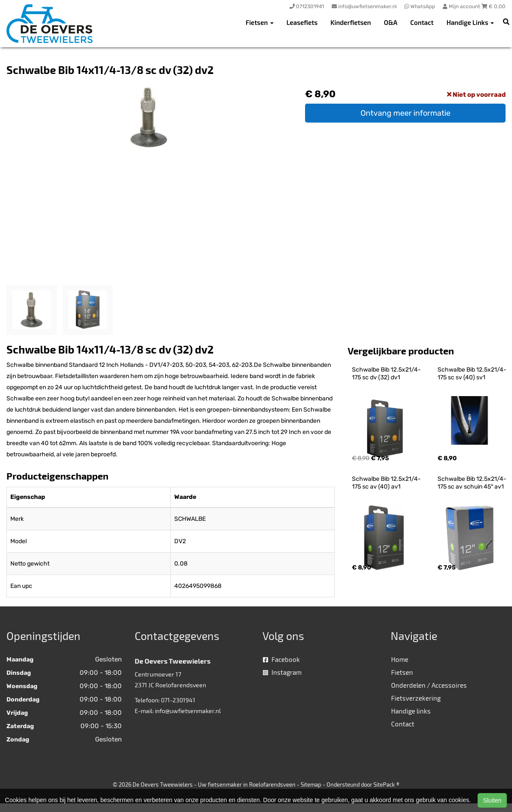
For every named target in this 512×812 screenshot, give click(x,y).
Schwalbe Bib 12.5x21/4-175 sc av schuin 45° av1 (472, 483)
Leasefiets (302, 22)
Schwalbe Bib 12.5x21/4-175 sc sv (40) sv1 (472, 374)
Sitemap (311, 784)
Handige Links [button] (470, 22)
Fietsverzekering (416, 698)
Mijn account (462, 6)
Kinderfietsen (351, 22)
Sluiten (492, 800)
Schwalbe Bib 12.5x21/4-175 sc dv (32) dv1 (386, 374)
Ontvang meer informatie (406, 113)
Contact (422, 22)
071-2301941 (178, 700)
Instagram (282, 672)
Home (400, 659)
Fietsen (402, 672)
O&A (390, 22)
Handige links (411, 711)
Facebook (281, 659)
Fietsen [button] (260, 22)
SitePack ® (386, 784)
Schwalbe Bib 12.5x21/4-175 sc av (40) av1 (386, 483)
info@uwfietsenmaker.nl (188, 711)
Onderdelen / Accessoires (429, 685)
